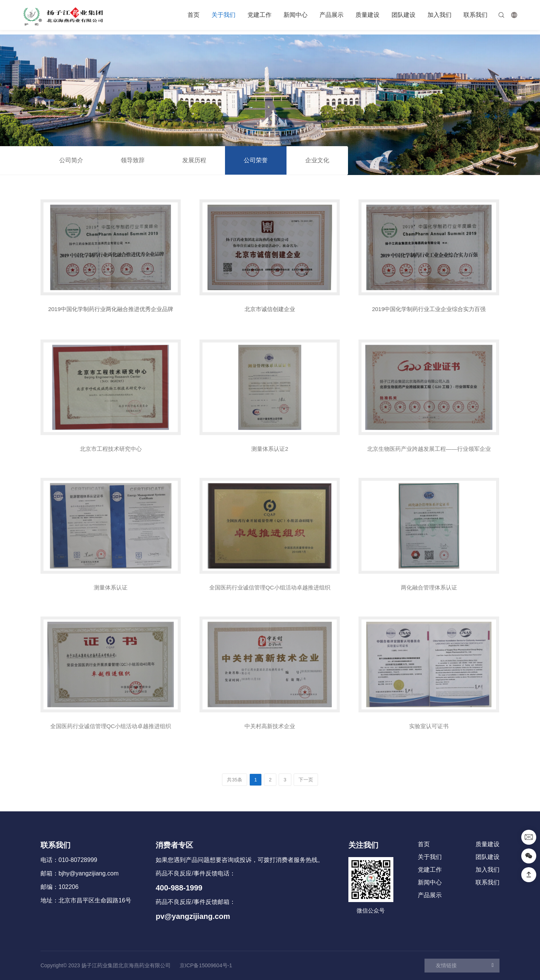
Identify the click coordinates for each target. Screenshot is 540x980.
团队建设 (403, 15)
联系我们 (475, 15)
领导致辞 (133, 160)
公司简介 (71, 160)
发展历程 (194, 160)
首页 (193, 15)
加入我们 (439, 15)
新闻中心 (295, 15)
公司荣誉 (256, 160)
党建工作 (259, 15)
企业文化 (317, 160)
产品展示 (331, 15)
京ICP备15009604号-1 (206, 965)
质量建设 (367, 15)
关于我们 (223, 15)
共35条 (234, 780)
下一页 (306, 780)
